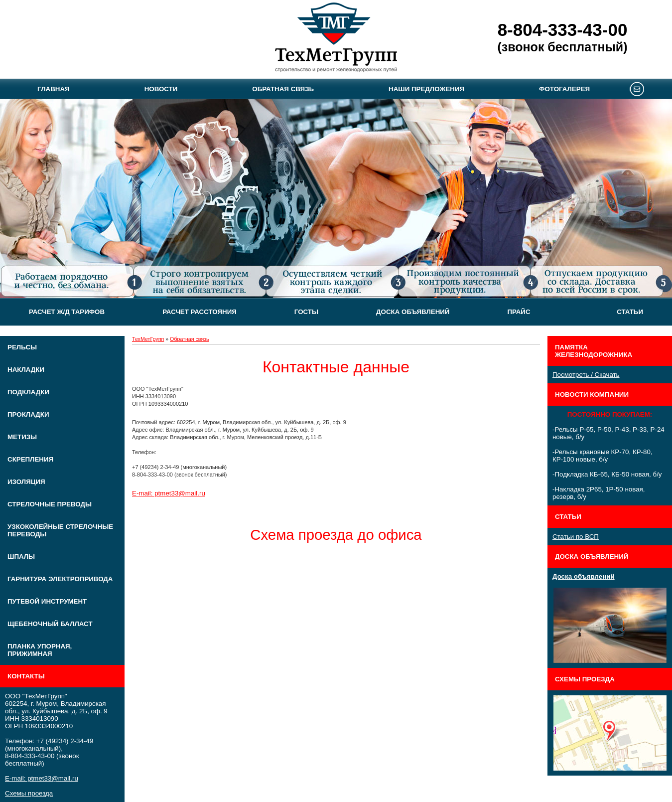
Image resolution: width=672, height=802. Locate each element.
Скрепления (30, 459)
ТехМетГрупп (148, 339)
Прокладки (28, 414)
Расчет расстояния (200, 312)
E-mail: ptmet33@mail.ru (42, 778)
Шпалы (21, 557)
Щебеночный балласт (50, 624)
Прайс (519, 312)
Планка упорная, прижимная (40, 650)
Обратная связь (283, 89)
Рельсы (22, 347)
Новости (161, 89)
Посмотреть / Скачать (586, 375)
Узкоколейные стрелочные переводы (60, 530)
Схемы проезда (29, 793)
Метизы (22, 437)
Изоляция (26, 482)
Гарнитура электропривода (60, 579)
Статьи (630, 312)
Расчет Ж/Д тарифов (67, 312)
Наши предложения (426, 89)
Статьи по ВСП (576, 537)
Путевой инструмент (47, 601)
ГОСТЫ (306, 312)
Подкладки (28, 392)
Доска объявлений (413, 312)
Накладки (26, 370)
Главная (54, 89)
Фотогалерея (564, 89)
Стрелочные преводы (50, 504)
